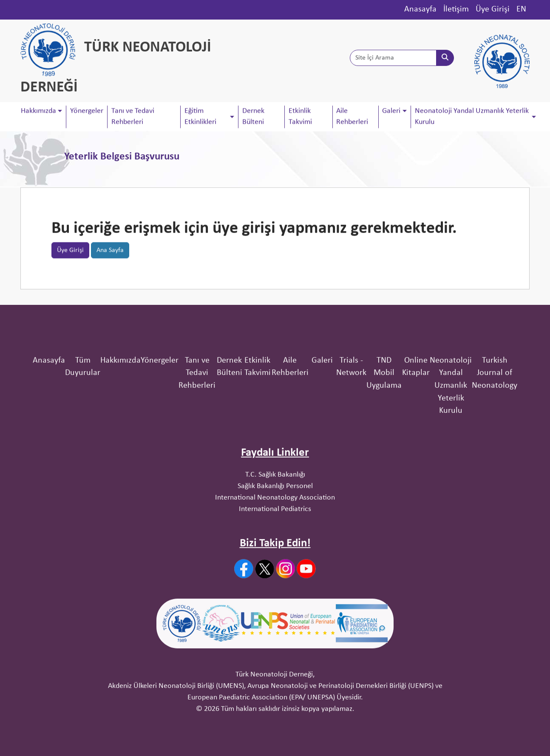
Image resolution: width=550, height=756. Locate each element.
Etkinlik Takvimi (300, 117)
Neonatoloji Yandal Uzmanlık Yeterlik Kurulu (451, 445)
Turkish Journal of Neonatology (495, 432)
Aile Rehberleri (352, 117)
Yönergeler (87, 112)
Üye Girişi (493, 9)
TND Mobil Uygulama (384, 432)
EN (521, 9)
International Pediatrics (275, 568)
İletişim (456, 9)
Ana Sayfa (110, 253)
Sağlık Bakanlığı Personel (275, 545)
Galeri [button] (391, 112)
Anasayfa (420, 9)
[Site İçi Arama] (393, 60)
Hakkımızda (120, 419)
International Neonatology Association (275, 556)
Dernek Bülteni (253, 117)
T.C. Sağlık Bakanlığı (275, 533)
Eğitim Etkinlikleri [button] (200, 117)
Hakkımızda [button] (38, 112)
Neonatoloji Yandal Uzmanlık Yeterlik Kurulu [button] (472, 117)
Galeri (322, 419)
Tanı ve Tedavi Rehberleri (133, 117)
